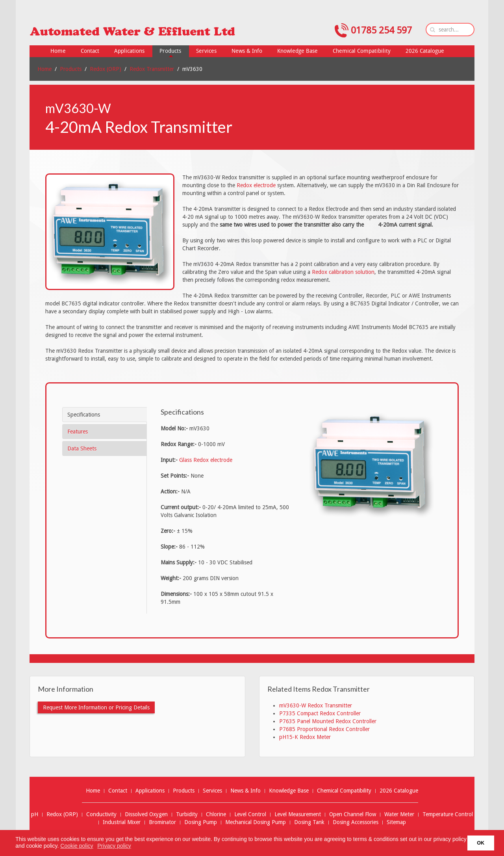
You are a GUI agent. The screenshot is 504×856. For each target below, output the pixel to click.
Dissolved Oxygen (146, 814)
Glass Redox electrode (206, 460)
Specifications (84, 415)
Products (71, 69)
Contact (118, 791)
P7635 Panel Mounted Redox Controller (328, 721)
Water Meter (399, 814)
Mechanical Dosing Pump (256, 822)
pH (35, 814)
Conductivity (101, 814)
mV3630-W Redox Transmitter (316, 705)
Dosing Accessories (356, 822)
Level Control (250, 814)
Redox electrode (256, 185)
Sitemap (396, 822)
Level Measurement (298, 814)
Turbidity (187, 814)
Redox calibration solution (343, 272)
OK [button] (481, 843)
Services (212, 791)
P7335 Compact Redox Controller (320, 713)
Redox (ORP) (106, 69)
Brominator (162, 822)
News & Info (246, 791)
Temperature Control (448, 814)
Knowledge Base (289, 791)
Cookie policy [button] (77, 846)
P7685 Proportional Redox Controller (324, 729)
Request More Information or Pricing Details (96, 707)
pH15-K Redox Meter (305, 737)
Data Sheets (82, 448)
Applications (150, 791)
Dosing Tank (309, 822)
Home (44, 69)
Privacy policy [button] (114, 846)
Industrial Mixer (122, 822)
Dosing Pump (201, 822)
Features (78, 432)
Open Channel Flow (353, 814)
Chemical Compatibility (344, 791)
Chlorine (216, 814)
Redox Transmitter (152, 69)
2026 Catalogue (399, 791)
